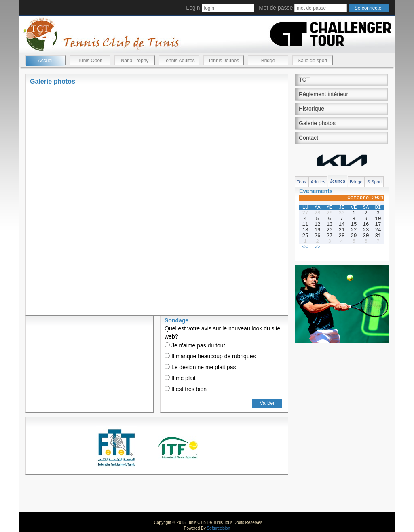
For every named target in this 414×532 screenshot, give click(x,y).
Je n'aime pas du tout (195, 345)
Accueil (46, 61)
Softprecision (218, 528)
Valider (267, 403)
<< (305, 247)
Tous (301, 182)
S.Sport (375, 182)
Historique (312, 109)
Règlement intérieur (323, 94)
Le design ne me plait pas (200, 367)
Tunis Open (90, 61)
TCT (304, 80)
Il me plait (180, 378)
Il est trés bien (186, 389)
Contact (308, 138)
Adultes (318, 182)
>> (317, 247)
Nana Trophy (135, 61)
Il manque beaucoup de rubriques (210, 356)
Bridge (268, 61)
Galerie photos (317, 123)
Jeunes (338, 181)
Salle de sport (312, 61)
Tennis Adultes (179, 61)
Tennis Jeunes (224, 61)
